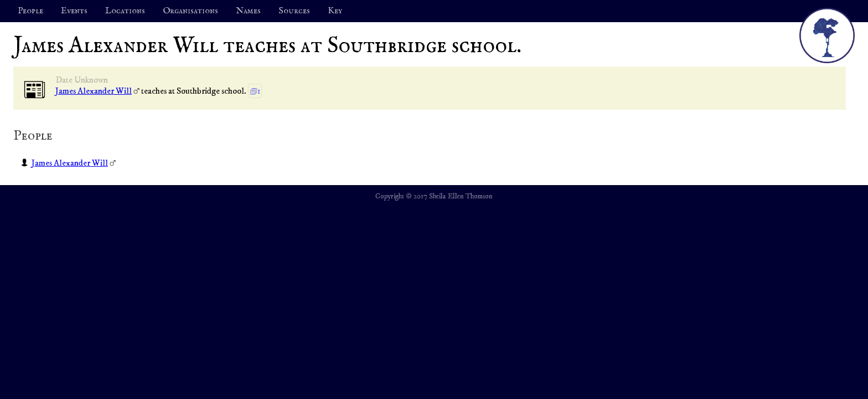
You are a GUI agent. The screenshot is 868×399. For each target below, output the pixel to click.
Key (335, 11)
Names (248, 11)
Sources (294, 11)
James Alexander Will (94, 91)
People (30, 11)
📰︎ (35, 91)
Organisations (190, 11)
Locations (125, 11)
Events (74, 11)
